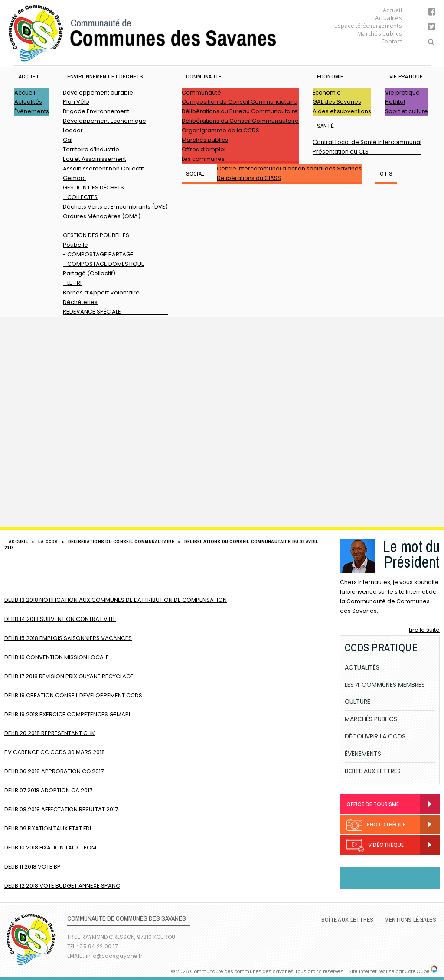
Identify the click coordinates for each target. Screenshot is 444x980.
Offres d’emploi (204, 149)
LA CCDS (48, 542)
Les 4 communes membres (385, 685)
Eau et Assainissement (95, 159)
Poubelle (75, 245)
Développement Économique (104, 121)
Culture (357, 702)
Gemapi (74, 178)
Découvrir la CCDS (375, 736)
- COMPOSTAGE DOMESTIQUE (104, 264)
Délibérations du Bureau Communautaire (240, 111)
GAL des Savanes (337, 102)
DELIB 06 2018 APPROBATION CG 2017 (54, 771)
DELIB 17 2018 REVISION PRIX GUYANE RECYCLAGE (69, 676)
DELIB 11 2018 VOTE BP (33, 867)
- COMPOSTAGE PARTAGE (98, 254)
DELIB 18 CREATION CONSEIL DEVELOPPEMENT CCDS (73, 695)
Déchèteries (80, 302)
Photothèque (376, 825)
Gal (68, 140)
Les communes (203, 159)
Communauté (204, 77)
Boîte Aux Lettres (373, 771)
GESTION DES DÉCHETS (93, 188)
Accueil (392, 10)
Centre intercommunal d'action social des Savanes (289, 168)
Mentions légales (410, 920)
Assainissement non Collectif (103, 168)
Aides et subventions (342, 111)
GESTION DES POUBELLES (96, 235)
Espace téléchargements (368, 26)
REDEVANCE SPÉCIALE (92, 312)
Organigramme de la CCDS (220, 130)
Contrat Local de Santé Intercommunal (367, 142)
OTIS (386, 174)
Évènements (32, 111)
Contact (392, 41)
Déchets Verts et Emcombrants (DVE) (115, 207)
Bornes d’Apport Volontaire (101, 292)
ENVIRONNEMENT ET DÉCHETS (105, 77)
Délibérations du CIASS (249, 178)
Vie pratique (406, 77)
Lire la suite (424, 630)
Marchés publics (380, 33)
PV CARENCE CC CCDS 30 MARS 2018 (55, 752)
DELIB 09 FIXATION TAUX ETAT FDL (48, 828)
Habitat (395, 102)
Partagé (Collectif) (89, 273)
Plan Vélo (76, 102)
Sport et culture (406, 111)
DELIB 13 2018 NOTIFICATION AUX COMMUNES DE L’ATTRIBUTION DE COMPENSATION (116, 600)
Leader (73, 130)
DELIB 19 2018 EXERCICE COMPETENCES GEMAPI (67, 714)
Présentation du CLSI (341, 152)
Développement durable (98, 93)
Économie (330, 77)
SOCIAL (195, 174)
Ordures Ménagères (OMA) (102, 216)
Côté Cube (417, 971)
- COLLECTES (80, 197)
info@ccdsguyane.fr (114, 956)
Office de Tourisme (373, 804)
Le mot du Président (411, 554)
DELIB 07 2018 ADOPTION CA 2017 (48, 790)
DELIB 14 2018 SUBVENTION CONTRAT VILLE (60, 619)
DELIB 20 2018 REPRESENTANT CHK (50, 733)
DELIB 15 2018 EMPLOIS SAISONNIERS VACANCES (68, 638)
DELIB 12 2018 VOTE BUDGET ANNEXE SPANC (62, 886)
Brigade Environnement (96, 111)
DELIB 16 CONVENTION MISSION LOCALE (57, 657)
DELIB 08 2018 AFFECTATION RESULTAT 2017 (61, 809)
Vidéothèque (375, 845)
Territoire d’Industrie (91, 149)
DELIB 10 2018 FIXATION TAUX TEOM (50, 848)
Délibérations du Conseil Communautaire (240, 121)
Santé (325, 126)
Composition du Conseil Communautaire (240, 102)
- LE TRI (72, 283)
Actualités (388, 18)
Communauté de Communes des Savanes (142, 33)
